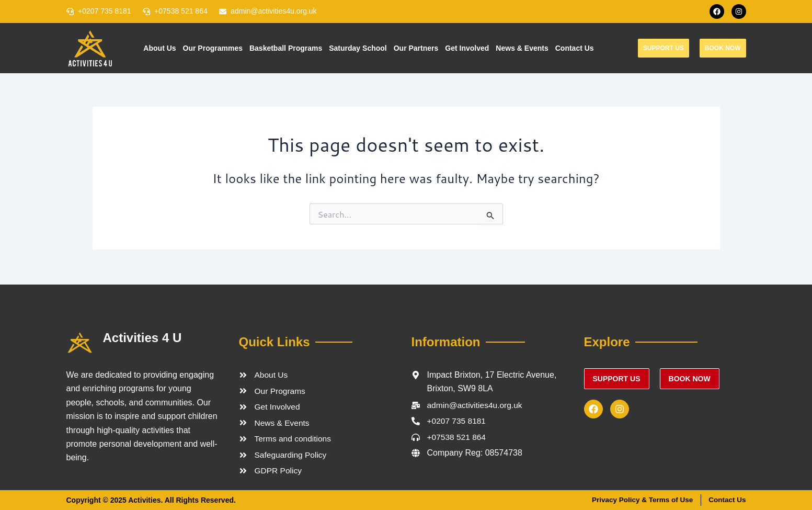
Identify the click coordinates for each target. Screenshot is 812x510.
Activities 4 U (142, 336)
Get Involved (467, 48)
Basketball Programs (286, 48)
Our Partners (416, 48)
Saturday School (358, 48)
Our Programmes (213, 48)
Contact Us (575, 48)
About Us (159, 48)
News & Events (522, 48)
